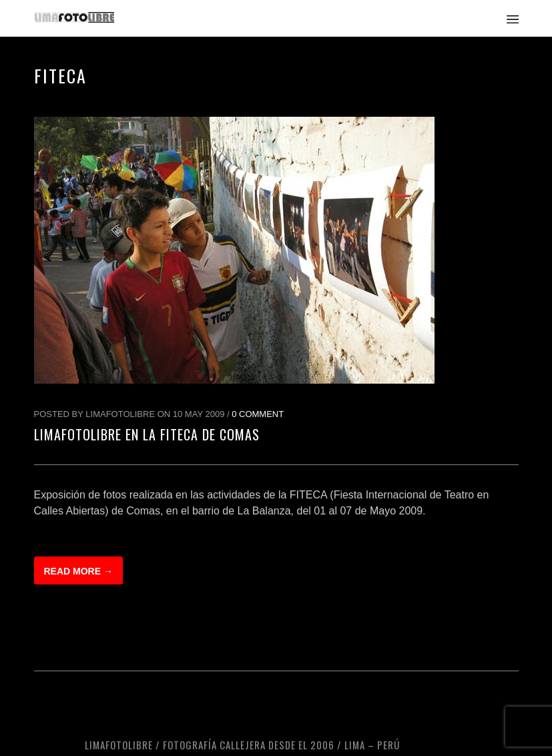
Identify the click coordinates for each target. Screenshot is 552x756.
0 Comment (258, 414)
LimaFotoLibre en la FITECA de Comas (147, 434)
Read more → (78, 571)
